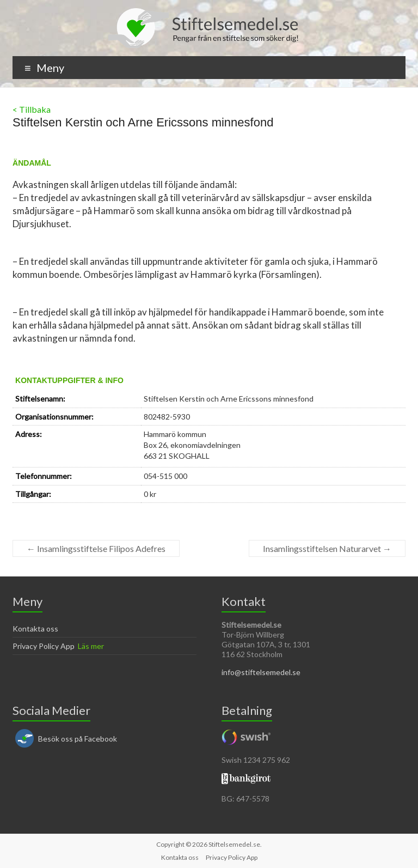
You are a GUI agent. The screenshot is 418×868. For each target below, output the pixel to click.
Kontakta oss (35, 629)
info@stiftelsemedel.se (261, 672)
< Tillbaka (32, 109)
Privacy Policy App (44, 646)
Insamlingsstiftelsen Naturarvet (327, 548)
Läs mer (91, 646)
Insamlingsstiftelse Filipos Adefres (96, 548)
